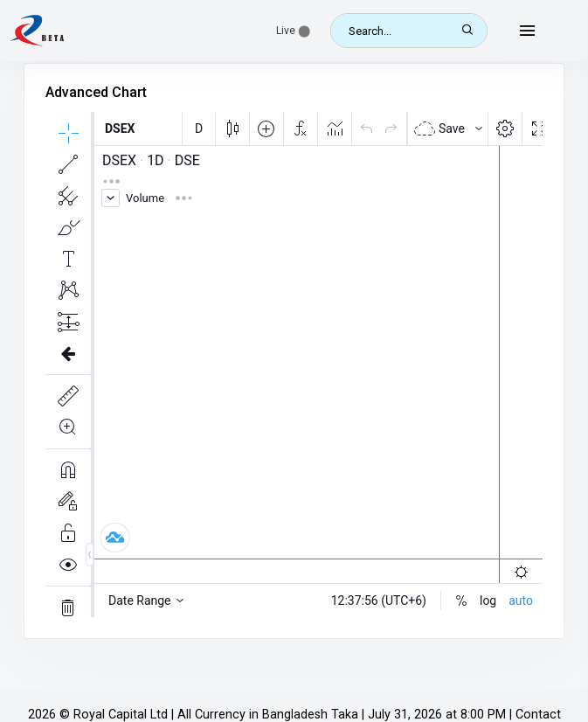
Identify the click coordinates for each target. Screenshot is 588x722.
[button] (293, 31)
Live (293, 31)
